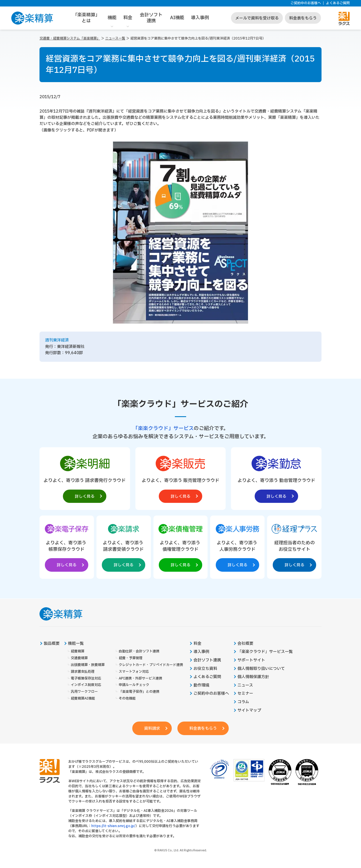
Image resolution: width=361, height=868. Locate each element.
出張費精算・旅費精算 (88, 665)
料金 (128, 18)
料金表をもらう (303, 18)
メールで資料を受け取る (257, 18)
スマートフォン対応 (134, 672)
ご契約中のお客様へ (306, 3)
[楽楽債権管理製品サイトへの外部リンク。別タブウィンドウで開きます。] (180, 546)
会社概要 (245, 644)
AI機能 (177, 18)
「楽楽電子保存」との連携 (139, 692)
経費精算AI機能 (83, 699)
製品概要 (52, 644)
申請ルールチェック (134, 685)
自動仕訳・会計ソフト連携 (139, 652)
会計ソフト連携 (151, 18)
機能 (112, 18)
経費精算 (78, 652)
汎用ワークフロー (84, 692)
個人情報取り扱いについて (261, 669)
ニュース (245, 685)
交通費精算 (79, 658)
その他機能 (127, 699)
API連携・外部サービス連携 (140, 679)
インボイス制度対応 (86, 685)
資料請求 (152, 728)
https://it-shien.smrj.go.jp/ (113, 826)
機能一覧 (76, 644)
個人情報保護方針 (253, 677)
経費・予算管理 (131, 658)
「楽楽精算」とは (86, 18)
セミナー (245, 694)
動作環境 (201, 685)
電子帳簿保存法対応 (86, 679)
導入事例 (200, 18)
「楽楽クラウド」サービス (163, 428)
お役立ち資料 (205, 669)
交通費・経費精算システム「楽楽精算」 (70, 38)
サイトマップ (249, 711)
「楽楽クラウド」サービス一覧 (265, 652)
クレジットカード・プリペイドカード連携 (151, 665)
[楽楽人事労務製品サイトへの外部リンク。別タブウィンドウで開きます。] (237, 546)
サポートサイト (251, 660)
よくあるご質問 (338, 3)
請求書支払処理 (83, 672)
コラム (243, 702)
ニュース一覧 (115, 38)
